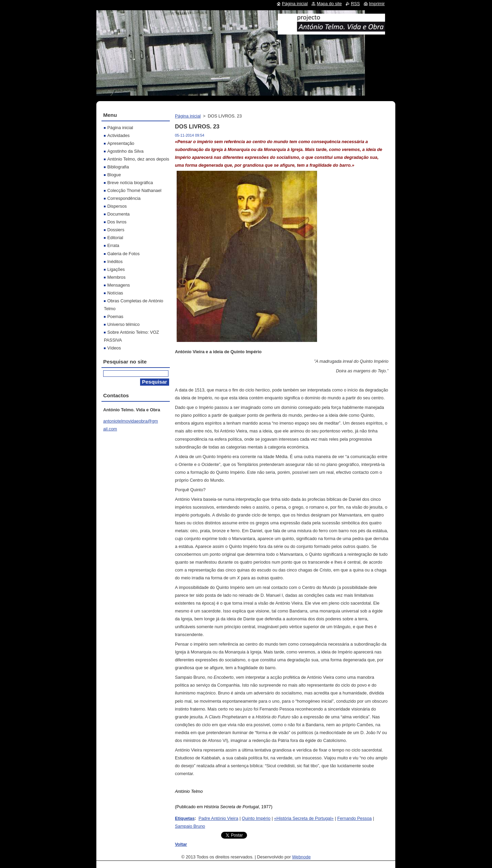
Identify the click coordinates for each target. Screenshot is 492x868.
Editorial (115, 238)
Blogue (114, 175)
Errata (113, 245)
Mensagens (119, 285)
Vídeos (114, 348)
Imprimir (377, 4)
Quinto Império (256, 818)
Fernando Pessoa (354, 818)
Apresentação (121, 143)
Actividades (118, 135)
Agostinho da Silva (125, 151)
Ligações (116, 269)
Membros (116, 277)
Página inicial (188, 116)
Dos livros (117, 222)
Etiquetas (185, 818)
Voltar (181, 844)
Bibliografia (118, 167)
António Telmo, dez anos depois (138, 159)
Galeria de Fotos (124, 254)
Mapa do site (329, 4)
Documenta (118, 214)
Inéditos (115, 261)
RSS (355, 4)
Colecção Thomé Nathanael (134, 190)
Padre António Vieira (218, 818)
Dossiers (116, 230)
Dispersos (117, 206)
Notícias (115, 293)
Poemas (115, 316)
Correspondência (124, 198)
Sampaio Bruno (190, 826)
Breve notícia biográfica (130, 183)
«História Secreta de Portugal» (304, 818)
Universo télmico (124, 324)
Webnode (302, 857)
